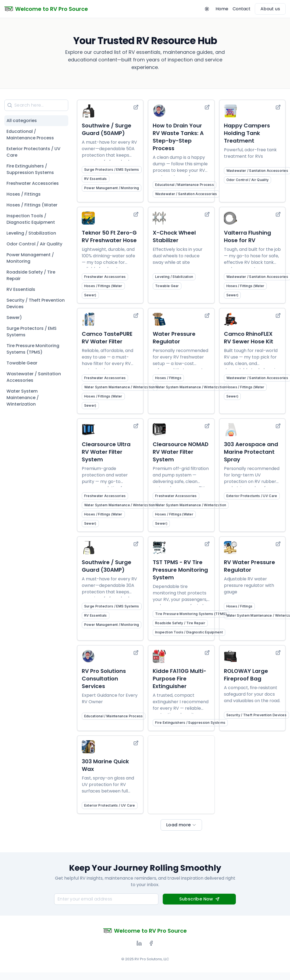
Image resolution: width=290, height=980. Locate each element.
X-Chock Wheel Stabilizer (174, 236)
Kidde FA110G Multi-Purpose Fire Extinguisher (180, 679)
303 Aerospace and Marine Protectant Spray (251, 452)
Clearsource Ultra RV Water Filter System (106, 452)
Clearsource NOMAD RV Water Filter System (181, 452)
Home (222, 9)
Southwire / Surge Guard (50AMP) (107, 129)
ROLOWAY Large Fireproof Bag (246, 675)
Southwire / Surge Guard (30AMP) (107, 566)
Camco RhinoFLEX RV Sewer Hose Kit (249, 338)
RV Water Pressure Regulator (250, 566)
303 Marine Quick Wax (105, 765)
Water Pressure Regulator (174, 338)
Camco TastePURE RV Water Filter (107, 338)
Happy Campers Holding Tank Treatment (247, 133)
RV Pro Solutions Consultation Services (104, 679)
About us (270, 9)
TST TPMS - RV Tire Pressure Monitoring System (180, 570)
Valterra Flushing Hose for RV (247, 236)
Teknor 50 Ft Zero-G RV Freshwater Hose (109, 236)
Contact (242, 9)
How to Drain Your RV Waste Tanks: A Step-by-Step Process (178, 137)
